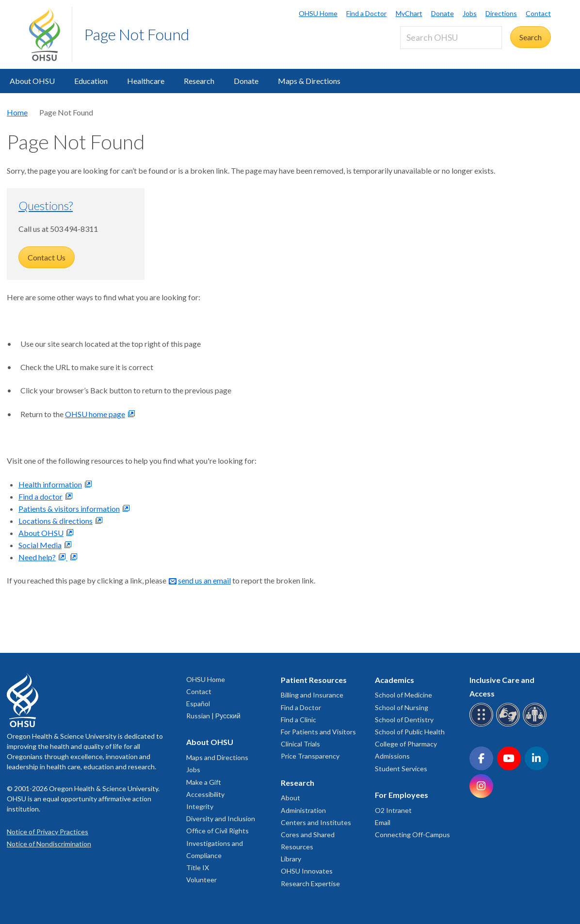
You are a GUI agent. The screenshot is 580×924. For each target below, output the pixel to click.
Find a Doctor (366, 13)
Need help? (37, 557)
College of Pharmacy (406, 744)
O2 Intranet (393, 810)
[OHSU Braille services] (483, 725)
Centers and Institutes (316, 822)
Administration (303, 810)
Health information (50, 484)
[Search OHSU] (451, 38)
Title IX (198, 867)
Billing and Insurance (312, 695)
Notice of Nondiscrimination (49, 844)
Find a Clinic (298, 720)
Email (383, 822)
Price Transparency (310, 756)
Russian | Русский (213, 716)
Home (17, 112)
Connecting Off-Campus (412, 835)
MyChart (409, 13)
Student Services (401, 769)
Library (291, 859)
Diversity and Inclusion (221, 819)
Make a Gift (204, 782)
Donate (443, 13)
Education (91, 81)
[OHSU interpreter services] (536, 725)
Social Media (40, 545)
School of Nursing (402, 707)
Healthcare (146, 81)
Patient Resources (314, 680)
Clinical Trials (300, 744)
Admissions (392, 756)
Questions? (46, 205)
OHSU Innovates (307, 871)
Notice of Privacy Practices (48, 832)
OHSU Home (318, 13)
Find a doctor (40, 496)
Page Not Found (137, 34)
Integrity (200, 806)
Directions (501, 13)
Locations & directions (56, 521)
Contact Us (47, 257)
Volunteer (201, 880)
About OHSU (32, 81)
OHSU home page (95, 414)
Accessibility (205, 794)
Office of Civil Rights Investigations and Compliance (217, 843)
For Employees (402, 795)
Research (199, 81)
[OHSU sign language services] (509, 725)
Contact (538, 13)
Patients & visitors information (69, 509)
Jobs (470, 13)
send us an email (204, 580)
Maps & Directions (309, 81)
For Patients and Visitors (318, 732)
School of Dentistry (404, 720)
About (290, 798)
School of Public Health (410, 732)
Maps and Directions (217, 757)
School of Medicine (403, 695)
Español (198, 704)
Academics (395, 680)
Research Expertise (310, 883)
